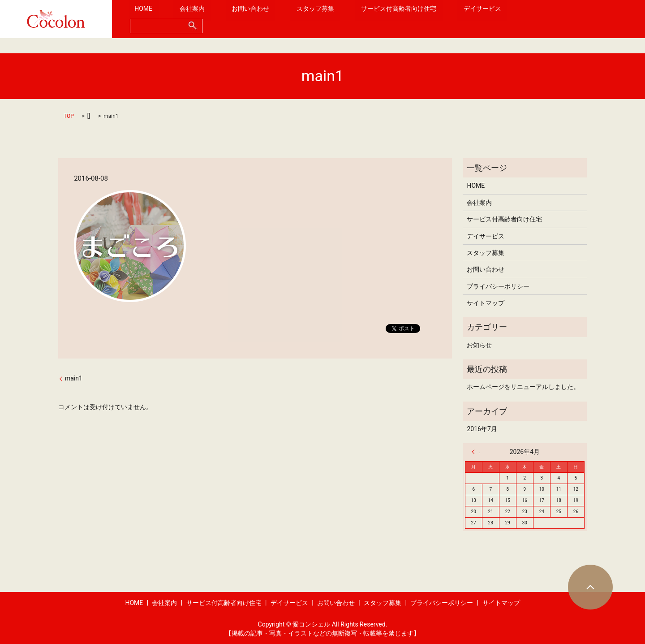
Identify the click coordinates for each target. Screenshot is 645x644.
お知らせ (479, 345)
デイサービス (457, 19)
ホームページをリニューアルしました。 (523, 387)
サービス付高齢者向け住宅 (386, 19)
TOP (69, 116)
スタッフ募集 (314, 19)
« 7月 (476, 452)
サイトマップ (486, 303)
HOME (179, 19)
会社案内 (215, 19)
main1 (74, 378)
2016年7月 (482, 429)
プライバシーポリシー (498, 286)
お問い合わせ (262, 19)
